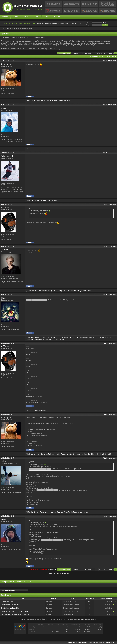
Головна (16, 17)
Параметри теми (96, 56)
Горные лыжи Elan (7, 601)
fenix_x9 (30, 101)
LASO (109, 454)
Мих (29, 200)
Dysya (109, 337)
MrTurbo (5, 207)
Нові (36, 17)
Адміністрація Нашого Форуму (93, 642)
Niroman (38, 291)
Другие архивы (64, 24)
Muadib (30, 512)
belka (3, 461)
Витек (75, 512)
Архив (55, 24)
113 (100, 53)
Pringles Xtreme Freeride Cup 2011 (18, 611)
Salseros (39, 339)
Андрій (69, 454)
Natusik (65, 337)
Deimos (54, 101)
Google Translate (31, 253)
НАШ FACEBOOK (25, 24)
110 (89, 53)
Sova (64, 101)
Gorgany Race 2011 (13, 608)
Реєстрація (5, 17)
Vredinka (31, 291)
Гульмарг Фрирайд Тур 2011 (20, 615)
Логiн (88, 23)
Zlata (3, 298)
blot (33, 337)
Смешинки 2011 (76, 24)
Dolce (28, 339)
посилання (112, 61)
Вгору (113, 642)
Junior (59, 337)
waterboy (38, 200)
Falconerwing (71, 291)
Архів (108, 642)
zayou (43, 101)
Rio (41, 512)
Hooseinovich (88, 454)
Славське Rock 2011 (13, 605)
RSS (34, 24)
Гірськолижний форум (44, 24)
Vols (33, 200)
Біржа (47, 17)
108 (82, 53)
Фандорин (6, 64)
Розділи (26, 17)
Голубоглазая (47, 337)
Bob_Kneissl (7, 156)
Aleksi (49, 101)
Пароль (89, 25)
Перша (75, 53)
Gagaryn (37, 101)
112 (97, 53)
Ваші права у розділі (8, 590)
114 (104, 53)
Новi (55, 570)
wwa (69, 101)
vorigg (50, 291)
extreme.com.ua (82, 619)
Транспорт (57, 17)
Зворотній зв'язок (74, 642)
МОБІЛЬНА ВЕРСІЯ (11, 24)
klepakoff (63, 339)
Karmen (75, 337)
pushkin (44, 291)
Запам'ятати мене (110, 23)
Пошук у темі (110, 56)
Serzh (70, 512)
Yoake (45, 512)
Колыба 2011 (51, 573)
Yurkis (57, 339)
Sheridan (51, 339)
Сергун (4, 250)
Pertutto (57, 454)
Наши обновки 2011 (63, 573)
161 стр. (111, 53)
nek (70, 337)
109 (86, 53)
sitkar (60, 101)
